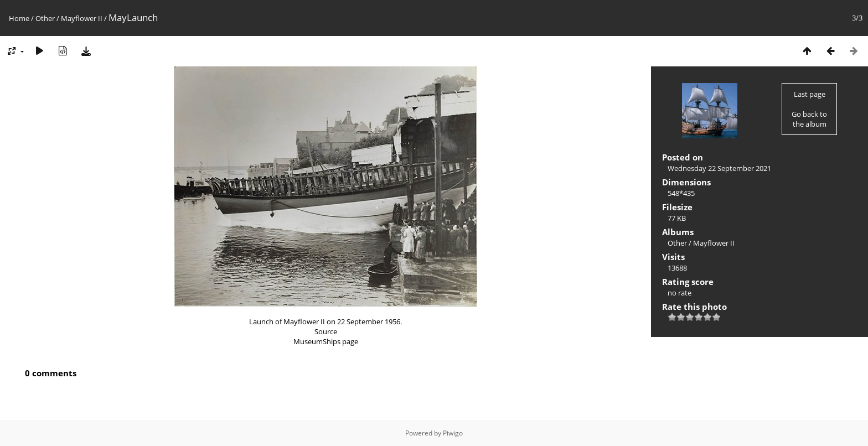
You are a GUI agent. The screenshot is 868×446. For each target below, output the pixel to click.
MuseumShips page (326, 341)
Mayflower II (82, 18)
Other (45, 18)
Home (19, 18)
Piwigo (453, 433)
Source (326, 331)
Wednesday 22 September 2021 (719, 168)
